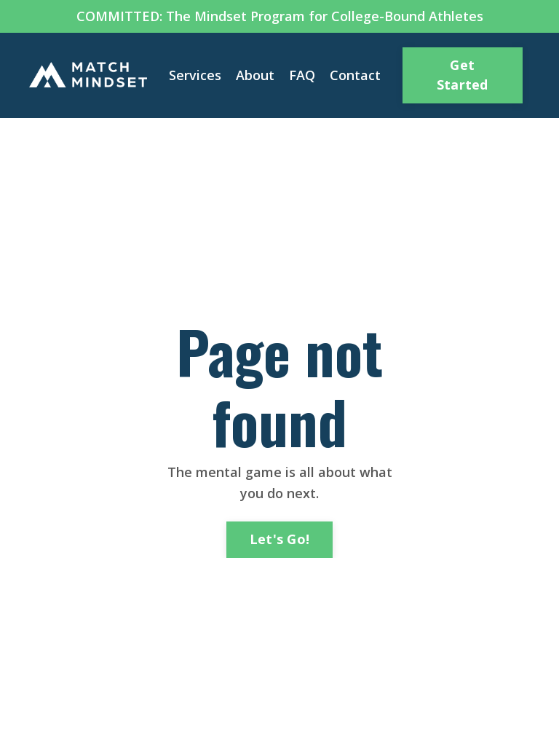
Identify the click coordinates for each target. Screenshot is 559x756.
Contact (355, 75)
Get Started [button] (463, 75)
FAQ (302, 75)
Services (195, 75)
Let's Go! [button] (279, 539)
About (255, 75)
